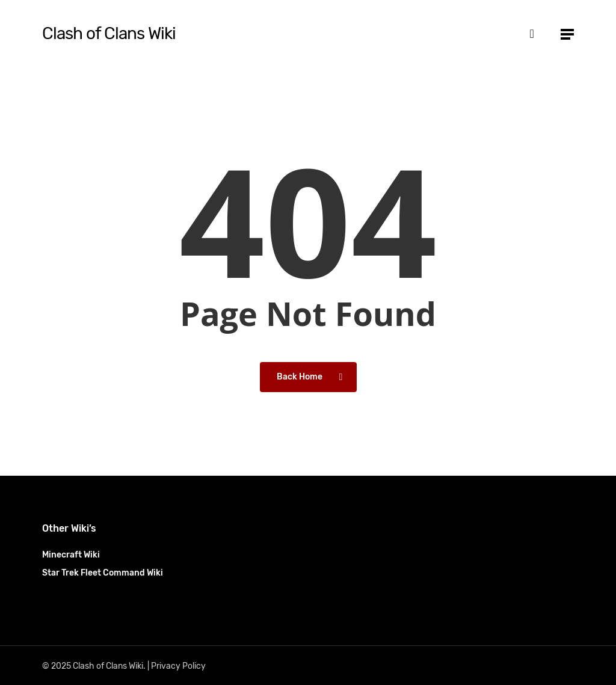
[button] (567, 34)
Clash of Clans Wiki (109, 34)
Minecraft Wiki (71, 555)
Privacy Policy (178, 666)
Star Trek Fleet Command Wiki (103, 573)
